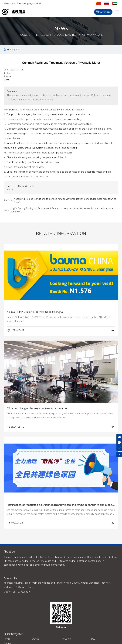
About (36, 639)
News (92, 639)
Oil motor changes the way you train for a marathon (37, 408)
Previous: (8, 200)
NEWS (61, 29)
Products (66, 639)
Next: (6, 210)
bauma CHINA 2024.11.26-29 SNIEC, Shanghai (35, 312)
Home (7, 639)
